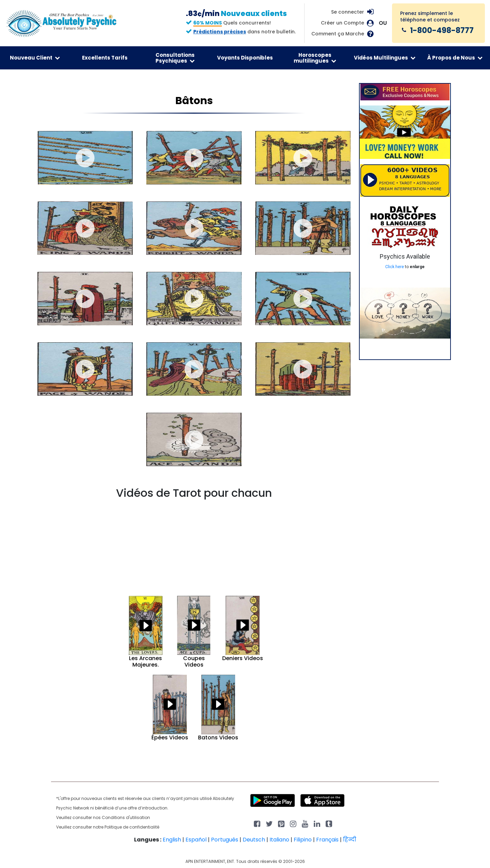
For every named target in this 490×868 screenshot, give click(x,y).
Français (327, 840)
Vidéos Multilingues (385, 58)
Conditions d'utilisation (126, 817)
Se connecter (348, 12)
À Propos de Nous (455, 58)
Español (196, 840)
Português (225, 840)
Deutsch (254, 840)
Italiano (279, 840)
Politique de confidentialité (132, 827)
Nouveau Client (35, 58)
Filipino (303, 840)
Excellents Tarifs (105, 58)
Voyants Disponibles (245, 58)
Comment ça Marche (338, 34)
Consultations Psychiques (175, 58)
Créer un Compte (342, 23)
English (172, 840)
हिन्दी (350, 840)
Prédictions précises (220, 32)
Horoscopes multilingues (315, 58)
